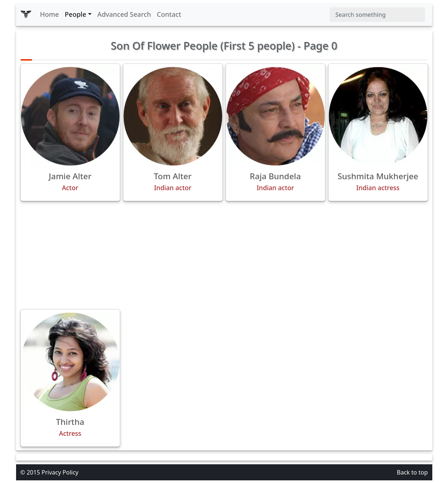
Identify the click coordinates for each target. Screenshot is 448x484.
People (75, 14)
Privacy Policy (60, 472)
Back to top (412, 472)
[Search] (377, 15)
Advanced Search (124, 14)
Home (50, 14)
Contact (169, 14)
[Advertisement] (224, 255)
